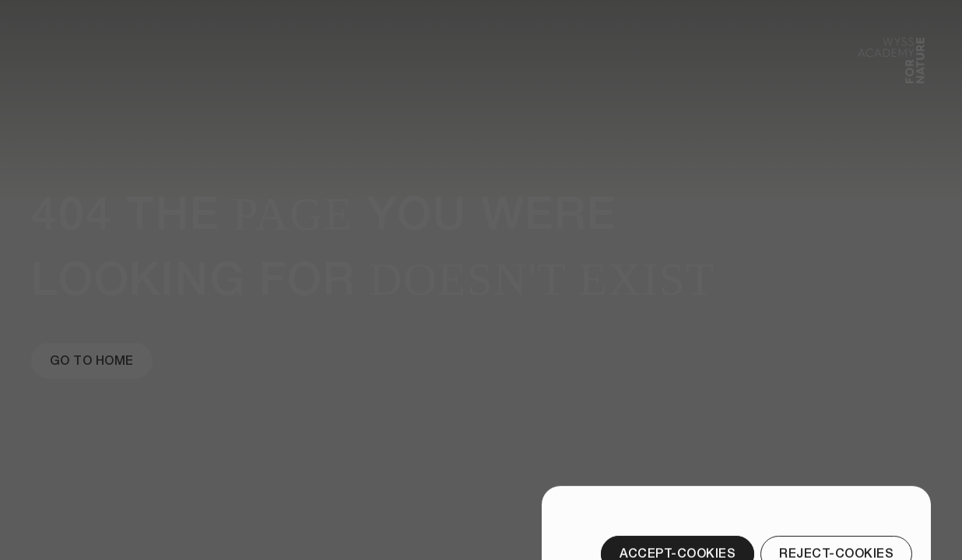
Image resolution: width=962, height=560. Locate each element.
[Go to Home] (92, 361)
